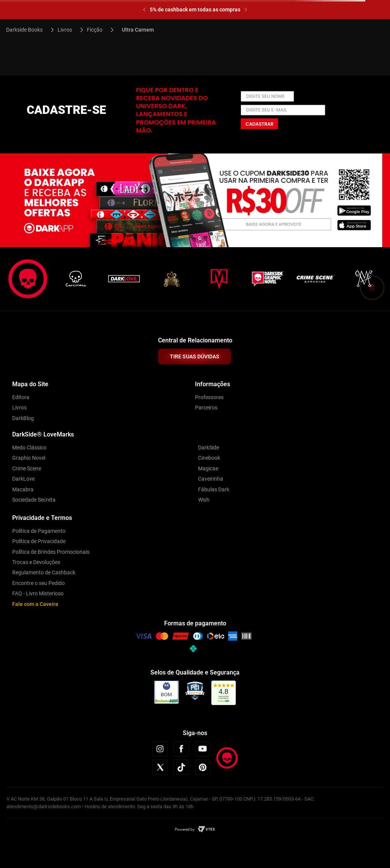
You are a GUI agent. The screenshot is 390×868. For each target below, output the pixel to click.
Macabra (23, 489)
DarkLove (23, 479)
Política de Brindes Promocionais (51, 552)
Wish (204, 500)
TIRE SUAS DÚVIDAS (195, 356)
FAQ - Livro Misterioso (38, 593)
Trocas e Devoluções (36, 562)
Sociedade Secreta (34, 500)
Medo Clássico (29, 448)
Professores (209, 397)
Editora (21, 397)
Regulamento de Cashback (44, 572)
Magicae (208, 468)
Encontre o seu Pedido (38, 583)
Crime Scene (27, 468)
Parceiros (206, 408)
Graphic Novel (29, 458)
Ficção (95, 30)
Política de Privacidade (39, 541)
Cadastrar (260, 124)
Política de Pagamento (39, 531)
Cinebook (209, 458)
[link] (224, 693)
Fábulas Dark (214, 489)
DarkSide (209, 448)
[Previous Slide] (144, 10)
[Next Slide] (246, 10)
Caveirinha (211, 479)
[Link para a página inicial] (28, 30)
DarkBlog (23, 418)
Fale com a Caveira (35, 604)
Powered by (185, 829)
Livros (65, 30)
